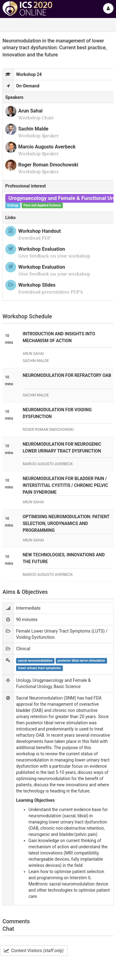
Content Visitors (34, 951)
